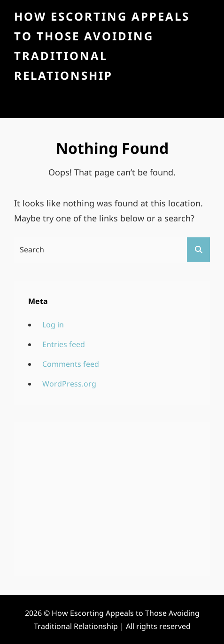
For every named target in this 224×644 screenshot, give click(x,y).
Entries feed (64, 344)
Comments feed (71, 364)
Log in (53, 325)
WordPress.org (69, 384)
